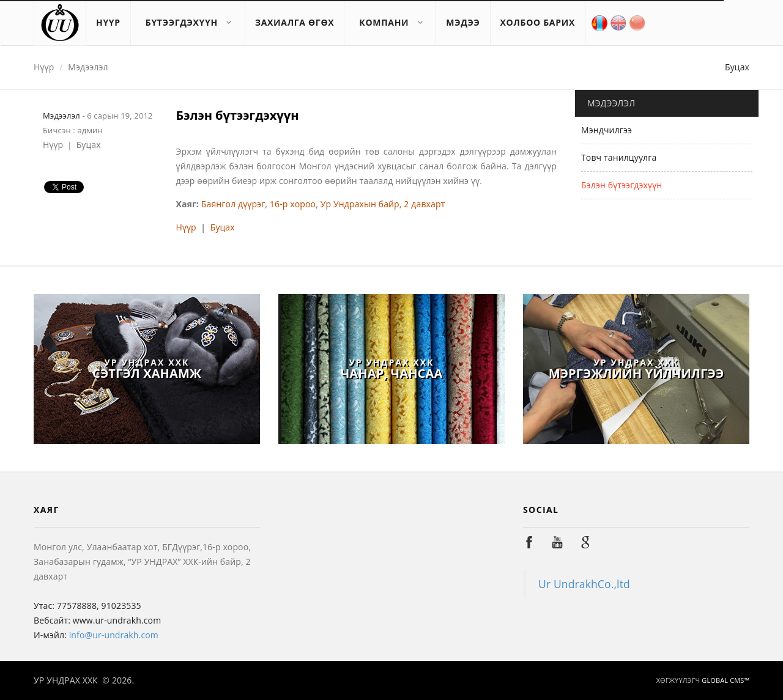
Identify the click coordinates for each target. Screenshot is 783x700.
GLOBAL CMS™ (725, 680)
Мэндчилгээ (607, 130)
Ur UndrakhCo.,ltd (584, 584)
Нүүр (44, 67)
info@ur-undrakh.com (114, 635)
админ (90, 130)
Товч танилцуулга (619, 157)
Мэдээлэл (88, 67)
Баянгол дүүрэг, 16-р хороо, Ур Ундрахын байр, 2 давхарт (323, 204)
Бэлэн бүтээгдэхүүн (622, 185)
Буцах (737, 67)
